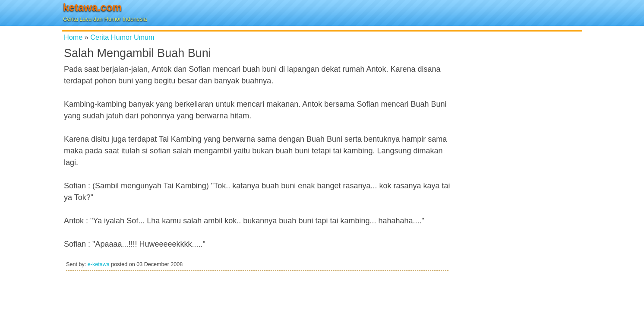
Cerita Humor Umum (122, 37)
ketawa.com (92, 7)
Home (73, 37)
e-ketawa (99, 264)
